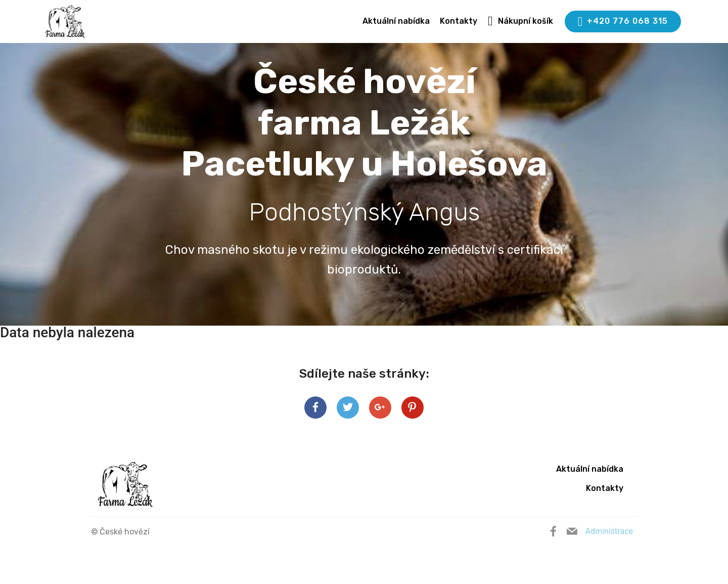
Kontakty (459, 21)
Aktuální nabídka (396, 21)
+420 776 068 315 (623, 22)
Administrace (609, 531)
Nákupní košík (520, 21)
